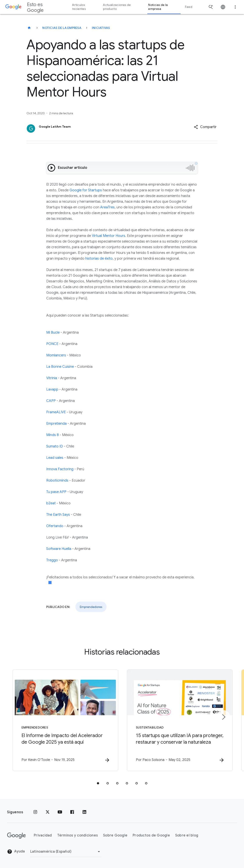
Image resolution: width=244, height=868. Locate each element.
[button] (205, 127)
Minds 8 (53, 435)
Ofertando (55, 526)
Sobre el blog (187, 835)
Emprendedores (91, 607)
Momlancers (56, 355)
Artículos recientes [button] (79, 7)
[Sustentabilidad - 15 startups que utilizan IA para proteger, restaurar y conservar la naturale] (180, 720)
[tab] (98, 783)
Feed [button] (189, 7)
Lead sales (55, 458)
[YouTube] (60, 812)
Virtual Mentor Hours (109, 236)
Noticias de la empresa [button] (158, 7)
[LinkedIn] (84, 812)
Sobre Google (115, 835)
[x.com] (48, 812)
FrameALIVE (56, 412)
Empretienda (56, 424)
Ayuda (16, 852)
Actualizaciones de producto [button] (117, 7)
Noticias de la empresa (62, 28)
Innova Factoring (60, 469)
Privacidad (43, 835)
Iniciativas (101, 28)
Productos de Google (151, 835)
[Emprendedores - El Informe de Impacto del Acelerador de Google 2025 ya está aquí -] (65, 720)
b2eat (51, 503)
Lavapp (52, 389)
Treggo (52, 560)
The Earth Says (58, 515)
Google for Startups (86, 190)
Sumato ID (55, 446)
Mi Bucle (53, 333)
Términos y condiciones (78, 835)
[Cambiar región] (66, 852)
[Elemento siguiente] (223, 717)
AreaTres (107, 207)
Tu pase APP (56, 492)
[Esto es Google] (29, 28)
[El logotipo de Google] (16, 836)
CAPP (51, 401)
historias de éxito (99, 259)
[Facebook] (72, 812)
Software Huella (59, 549)
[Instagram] (35, 812)
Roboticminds (57, 481)
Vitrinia (52, 378)
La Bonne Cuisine (60, 367)
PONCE (52, 344)
